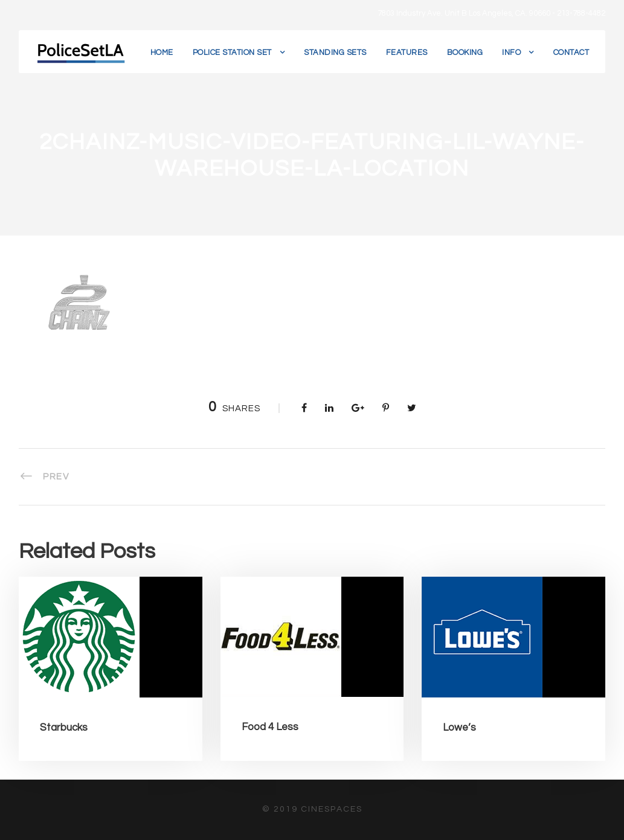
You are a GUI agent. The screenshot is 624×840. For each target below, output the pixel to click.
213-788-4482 (581, 13)
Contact (571, 53)
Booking (465, 53)
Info (511, 53)
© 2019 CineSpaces (312, 809)
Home (162, 53)
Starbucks (64, 728)
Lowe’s (459, 728)
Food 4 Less (270, 727)
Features (407, 53)
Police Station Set (232, 53)
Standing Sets (335, 53)
